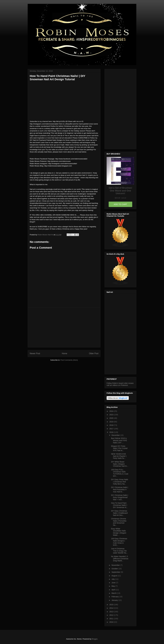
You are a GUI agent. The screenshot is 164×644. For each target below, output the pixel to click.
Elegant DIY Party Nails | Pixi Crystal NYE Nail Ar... (119, 448)
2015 (112, 605)
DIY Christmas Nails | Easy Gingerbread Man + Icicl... (120, 497)
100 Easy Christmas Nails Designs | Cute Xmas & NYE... (119, 542)
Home (65, 353)
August (114, 576)
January (115, 600)
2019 (112, 422)
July (113, 579)
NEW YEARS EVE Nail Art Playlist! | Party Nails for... (119, 456)
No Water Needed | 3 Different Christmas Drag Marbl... (120, 559)
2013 (112, 612)
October (115, 569)
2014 (112, 608)
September (116, 572)
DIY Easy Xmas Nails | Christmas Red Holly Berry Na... (120, 482)
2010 (112, 622)
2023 (112, 415)
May (113, 586)
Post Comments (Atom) (69, 360)
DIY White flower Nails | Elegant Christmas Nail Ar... (120, 464)
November (116, 565)
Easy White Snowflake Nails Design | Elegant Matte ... (119, 532)
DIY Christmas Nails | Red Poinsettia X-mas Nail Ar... (120, 490)
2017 (112, 429)
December (116, 435)
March (114, 593)
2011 (112, 619)
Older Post (94, 353)
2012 (112, 615)
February (115, 597)
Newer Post (35, 353)
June (114, 583)
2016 (112, 432)
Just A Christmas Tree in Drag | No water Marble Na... (119, 551)
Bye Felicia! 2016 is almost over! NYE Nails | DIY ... (119, 440)
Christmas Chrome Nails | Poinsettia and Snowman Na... (119, 522)
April (114, 590)
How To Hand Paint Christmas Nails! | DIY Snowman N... (119, 505)
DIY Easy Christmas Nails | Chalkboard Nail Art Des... (119, 513)
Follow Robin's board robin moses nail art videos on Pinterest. (120, 384)
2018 (112, 425)
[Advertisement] (64, 327)
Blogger (95, 639)
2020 (112, 418)
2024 (112, 411)
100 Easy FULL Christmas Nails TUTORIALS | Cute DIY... (120, 473)
